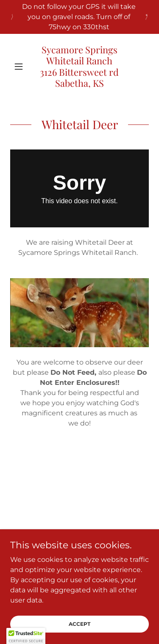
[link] (79, 66)
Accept (79, 624)
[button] (21, 66)
